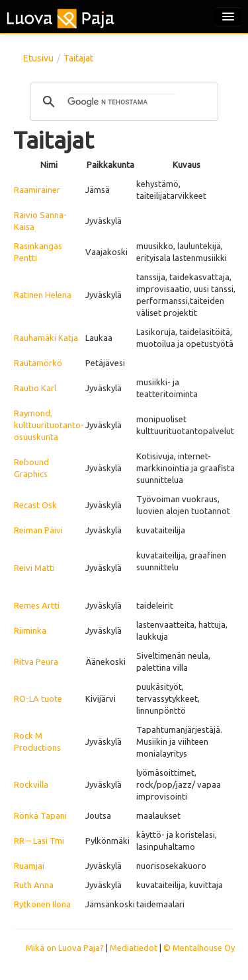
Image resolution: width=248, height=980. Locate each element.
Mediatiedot (134, 948)
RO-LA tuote (38, 698)
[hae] (122, 102)
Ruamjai (29, 866)
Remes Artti (37, 605)
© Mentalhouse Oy (199, 948)
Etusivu (38, 58)
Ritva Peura (36, 661)
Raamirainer (37, 190)
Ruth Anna (34, 885)
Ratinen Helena (43, 295)
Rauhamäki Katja (46, 338)
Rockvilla (31, 784)
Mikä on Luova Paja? (65, 948)
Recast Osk (35, 505)
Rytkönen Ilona (42, 904)
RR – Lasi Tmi (39, 841)
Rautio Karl (35, 388)
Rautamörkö (38, 363)
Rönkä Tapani (40, 815)
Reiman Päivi (38, 530)
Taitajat (78, 58)
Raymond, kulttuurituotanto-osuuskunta (49, 425)
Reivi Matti (34, 568)
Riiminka (30, 630)
